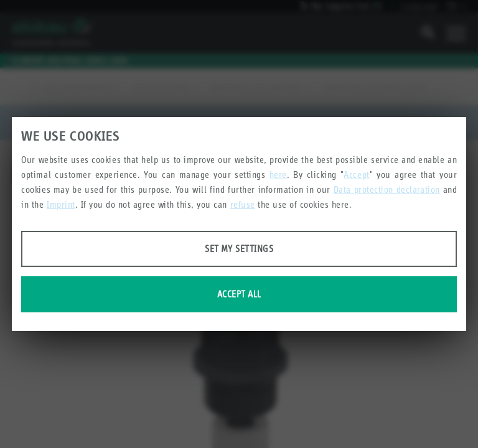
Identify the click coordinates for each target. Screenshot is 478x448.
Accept (356, 175)
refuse (243, 204)
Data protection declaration (387, 189)
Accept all (239, 294)
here (278, 175)
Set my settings (239, 249)
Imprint (61, 204)
